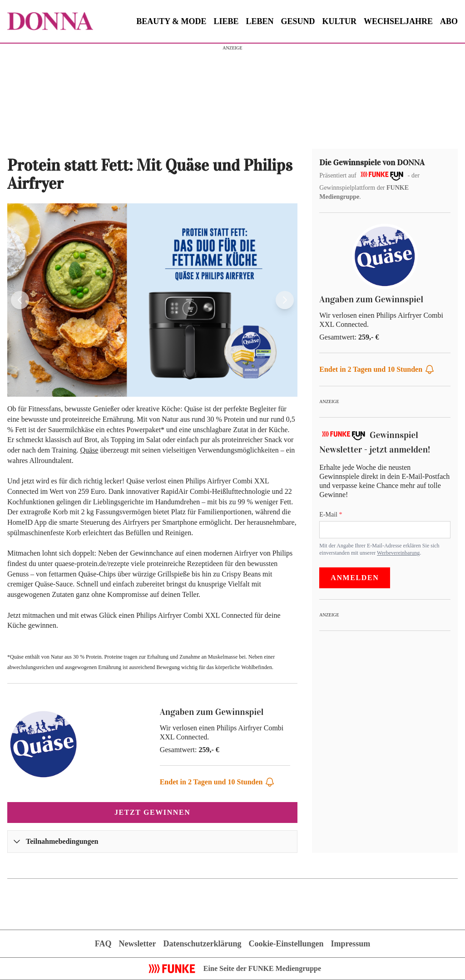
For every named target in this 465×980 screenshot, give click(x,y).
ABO (449, 21)
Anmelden (355, 578)
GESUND (298, 21)
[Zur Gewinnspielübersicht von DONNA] (50, 21)
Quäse (89, 450)
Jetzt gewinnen (152, 812)
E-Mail (329, 515)
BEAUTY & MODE (171, 21)
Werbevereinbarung (398, 553)
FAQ (103, 944)
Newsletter (138, 944)
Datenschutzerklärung (202, 944)
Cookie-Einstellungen (286, 944)
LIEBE (226, 21)
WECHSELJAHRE (398, 21)
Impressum (350, 944)
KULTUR (339, 21)
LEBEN (260, 21)
